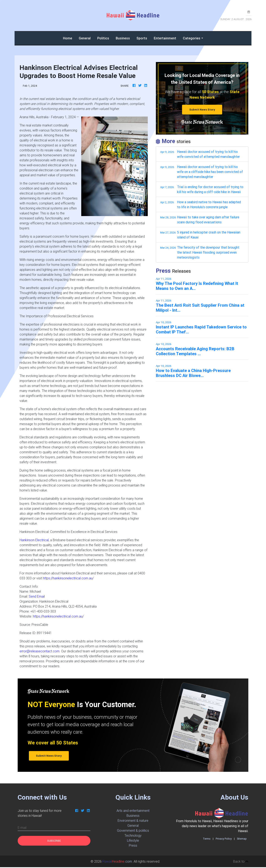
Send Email (37, 596)
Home (69, 38)
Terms (207, 839)
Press (133, 845)
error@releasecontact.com (39, 651)
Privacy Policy (224, 839)
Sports (142, 38)
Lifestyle (133, 840)
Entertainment (165, 38)
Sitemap (242, 839)
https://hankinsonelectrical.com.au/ (68, 578)
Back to (241, 861)
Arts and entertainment (133, 811)
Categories (192, 38)
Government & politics (133, 830)
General (85, 38)
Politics (103, 38)
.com (117, 861)
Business (123, 38)
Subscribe (54, 841)
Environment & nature (133, 821)
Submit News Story (202, 110)
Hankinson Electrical (34, 540)
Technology (133, 835)
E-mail (22, 828)
